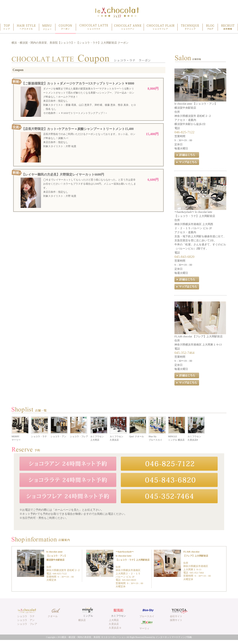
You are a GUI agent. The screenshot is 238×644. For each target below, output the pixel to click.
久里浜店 (114, 624)
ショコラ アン (26, 620)
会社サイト (176, 616)
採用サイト (176, 620)
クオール (53, 616)
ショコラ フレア (27, 624)
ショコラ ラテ (26, 616)
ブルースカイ (147, 616)
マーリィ (144, 628)
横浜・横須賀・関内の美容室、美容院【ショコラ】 (43, 43)
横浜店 (82, 620)
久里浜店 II (115, 628)
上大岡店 (114, 620)
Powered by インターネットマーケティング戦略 (168, 637)
